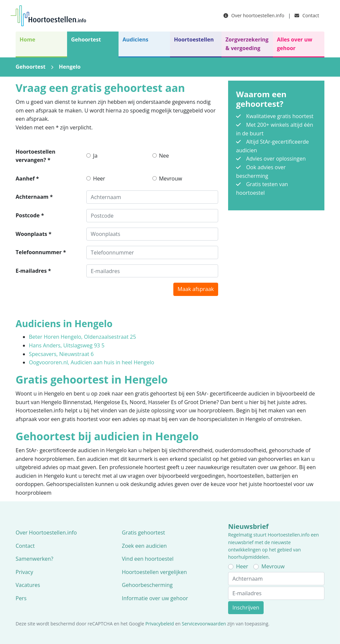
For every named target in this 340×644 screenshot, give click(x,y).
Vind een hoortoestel (148, 559)
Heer (99, 179)
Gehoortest (86, 39)
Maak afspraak (196, 289)
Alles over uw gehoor (295, 44)
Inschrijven (246, 608)
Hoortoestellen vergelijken (154, 572)
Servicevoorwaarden (204, 624)
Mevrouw (171, 179)
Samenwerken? (34, 559)
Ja (95, 156)
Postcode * (30, 215)
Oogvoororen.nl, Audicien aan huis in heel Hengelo (91, 362)
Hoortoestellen (194, 39)
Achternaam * (34, 197)
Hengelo (70, 67)
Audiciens (135, 39)
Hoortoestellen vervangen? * (36, 156)
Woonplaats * (34, 234)
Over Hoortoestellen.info (46, 533)
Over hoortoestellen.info (254, 15)
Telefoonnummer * (41, 252)
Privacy (24, 572)
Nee (164, 156)
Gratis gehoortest (143, 533)
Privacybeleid (160, 624)
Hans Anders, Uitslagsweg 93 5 (67, 345)
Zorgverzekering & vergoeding (247, 44)
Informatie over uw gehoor (155, 598)
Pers (21, 598)
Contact (307, 15)
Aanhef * (27, 179)
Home (27, 39)
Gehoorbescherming (147, 585)
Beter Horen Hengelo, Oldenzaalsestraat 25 (83, 337)
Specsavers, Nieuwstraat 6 (61, 354)
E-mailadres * (33, 271)
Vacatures (28, 585)
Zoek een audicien (144, 546)
